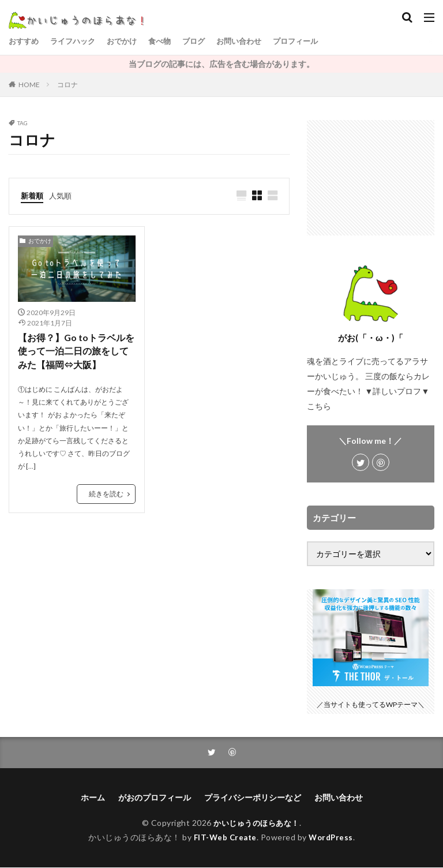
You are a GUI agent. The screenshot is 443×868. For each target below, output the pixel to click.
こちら (319, 406)
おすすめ (25, 41)
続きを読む (106, 495)
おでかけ (129, 41)
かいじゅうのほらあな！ (257, 823)
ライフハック (77, 41)
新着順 (33, 195)
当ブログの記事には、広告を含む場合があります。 (221, 64)
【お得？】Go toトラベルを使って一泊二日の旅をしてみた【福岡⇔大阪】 (76, 352)
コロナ (67, 85)
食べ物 (168, 41)
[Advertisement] (371, 178)
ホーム (93, 798)
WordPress (333, 837)
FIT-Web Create (224, 837)
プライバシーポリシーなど (253, 798)
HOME (29, 85)
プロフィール (312, 41)
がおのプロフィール (155, 798)
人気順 (63, 195)
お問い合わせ (252, 41)
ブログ (204, 41)
